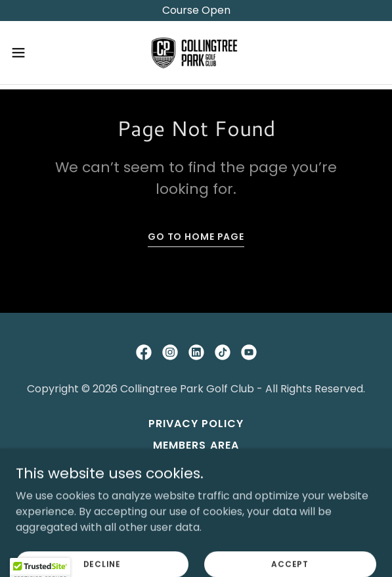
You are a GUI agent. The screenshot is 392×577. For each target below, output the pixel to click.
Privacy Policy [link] (196, 424)
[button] (34, 53)
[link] (196, 53)
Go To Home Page (196, 237)
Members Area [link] (196, 445)
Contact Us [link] (196, 467)
